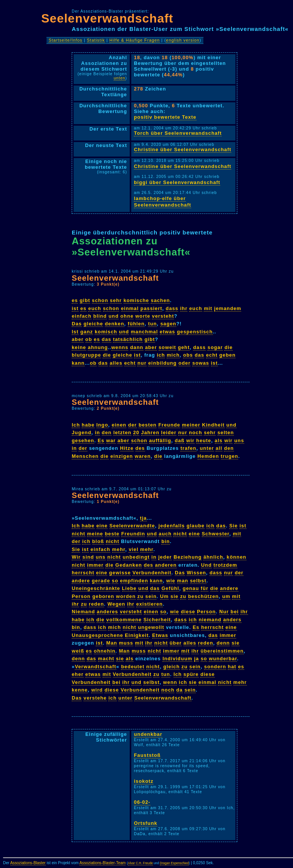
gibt (85, 300)
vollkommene (124, 620)
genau (191, 588)
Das (77, 324)
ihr (184, 308)
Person (81, 596)
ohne (127, 316)
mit (208, 308)
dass (172, 308)
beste (112, 534)
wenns (120, 347)
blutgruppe (86, 355)
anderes (108, 612)
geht (184, 347)
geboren (103, 596)
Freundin (133, 534)
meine (95, 534)
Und (206, 565)
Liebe (129, 588)
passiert (151, 308)
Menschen (85, 456)
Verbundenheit (152, 573)
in (97, 432)
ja (197, 659)
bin (166, 541)
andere (81, 581)
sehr (116, 300)
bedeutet (133, 667)
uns (239, 440)
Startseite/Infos (65, 40)
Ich (76, 425)
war (111, 440)
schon (100, 300)
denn (223, 643)
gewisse (120, 573)
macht (106, 659)
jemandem (228, 308)
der (133, 425)
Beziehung (188, 557)
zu (140, 596)
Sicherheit (157, 620)
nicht (79, 534)
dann (137, 347)
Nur (224, 612)
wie (171, 581)
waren (143, 456)
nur (142, 363)
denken (115, 324)
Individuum (177, 659)
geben (228, 355)
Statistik (96, 40)
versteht (163, 316)
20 (136, 432)
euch (95, 308)
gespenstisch (195, 332)
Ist (75, 332)
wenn (170, 682)
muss (126, 643)
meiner (191, 425)
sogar (215, 347)
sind (88, 557)
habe (88, 425)
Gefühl (170, 588)
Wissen (196, 573)
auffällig (160, 440)
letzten (122, 432)
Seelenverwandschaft (107, 18)
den (107, 432)
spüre (191, 674)
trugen (230, 456)
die (229, 347)
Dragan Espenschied (174, 863)
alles (116, 363)
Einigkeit (137, 635)
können (237, 557)
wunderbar (223, 659)
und (114, 316)
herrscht (83, 573)
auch (165, 534)
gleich (171, 667)
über (176, 643)
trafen (188, 448)
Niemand (83, 612)
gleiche (93, 324)
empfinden (134, 581)
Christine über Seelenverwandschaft (183, 150)
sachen (160, 300)
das (107, 339)
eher (78, 674)
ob (89, 339)
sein (151, 596)
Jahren (150, 432)
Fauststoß (147, 755)
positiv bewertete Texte (165, 117)
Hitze (127, 448)
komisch (106, 332)
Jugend (82, 432)
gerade (101, 581)
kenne (80, 690)
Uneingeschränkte (96, 588)
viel (133, 549)
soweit (167, 347)
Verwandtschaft (96, 667)
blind (100, 316)
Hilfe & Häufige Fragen (135, 40)
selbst (198, 581)
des (140, 448)
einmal (130, 308)
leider (169, 432)
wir (190, 440)
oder (185, 363)
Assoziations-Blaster (28, 863)
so (115, 581)
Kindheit (213, 425)
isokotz (144, 781)
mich (173, 355)
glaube (196, 526)
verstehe (95, 698)
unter (207, 448)
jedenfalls (171, 526)
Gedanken (129, 565)
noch (196, 432)
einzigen (122, 456)
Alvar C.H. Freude (140, 863)
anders (232, 620)
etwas (168, 332)
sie (175, 596)
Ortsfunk (146, 823)
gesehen (83, 440)
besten (147, 425)
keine (79, 347)
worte (143, 316)
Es (101, 440)
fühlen (136, 324)
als (219, 440)
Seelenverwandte (132, 526)
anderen (166, 565)
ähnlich (213, 557)
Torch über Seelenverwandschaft (178, 133)
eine (102, 526)
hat (232, 667)
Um (165, 596)
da (180, 690)
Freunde (169, 425)
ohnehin (105, 651)
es (75, 300)
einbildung (162, 363)
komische (136, 300)
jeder (165, 557)
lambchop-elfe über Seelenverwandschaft (163, 202)
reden (97, 604)
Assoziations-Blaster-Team (102, 863)
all (219, 448)
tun (152, 324)
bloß (98, 541)
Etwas (160, 635)
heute (204, 440)
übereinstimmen (222, 651)
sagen (168, 324)
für (204, 588)
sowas (201, 363)
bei (235, 612)
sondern (215, 667)
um (226, 596)
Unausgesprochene (97, 635)
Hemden (208, 456)
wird (97, 690)
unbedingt (136, 557)
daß (180, 440)
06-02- (142, 802)
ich (161, 355)
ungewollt (151, 627)
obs (188, 355)
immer (95, 565)
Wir (76, 557)
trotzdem (225, 565)
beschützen (203, 596)
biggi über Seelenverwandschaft (177, 182)
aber (78, 339)
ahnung (98, 347)
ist (75, 308)
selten (226, 432)
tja (143, 518)
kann (78, 363)
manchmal (144, 332)
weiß (78, 651)
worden (126, 596)
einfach (82, 316)
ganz (87, 332)
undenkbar (148, 734)
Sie (233, 526)
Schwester (216, 534)
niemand (210, 620)
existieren (150, 604)
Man (112, 643)
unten (120, 78)
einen (119, 425)
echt (212, 355)
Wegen (117, 604)
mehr (119, 549)
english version (183, 40)
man (183, 581)
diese (188, 612)
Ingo (102, 425)
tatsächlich (128, 339)
